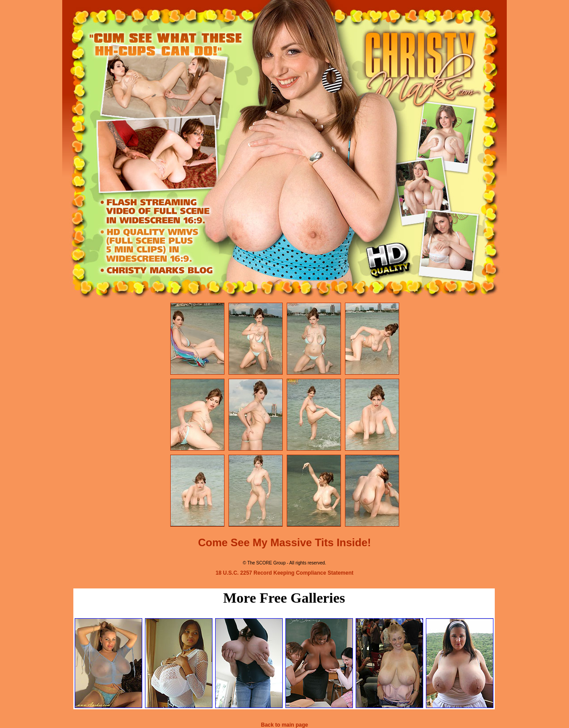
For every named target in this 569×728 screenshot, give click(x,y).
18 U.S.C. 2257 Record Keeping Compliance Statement (284, 573)
